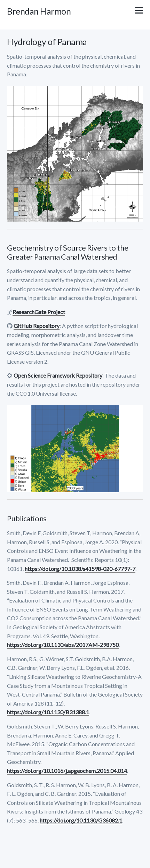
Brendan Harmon (39, 11)
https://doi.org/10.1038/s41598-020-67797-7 (80, 569)
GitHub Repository (37, 326)
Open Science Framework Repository (58, 375)
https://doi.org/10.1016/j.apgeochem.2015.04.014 (67, 771)
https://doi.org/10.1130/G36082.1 (81, 820)
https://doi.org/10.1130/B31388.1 (48, 712)
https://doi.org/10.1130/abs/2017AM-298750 (63, 645)
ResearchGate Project (39, 312)
